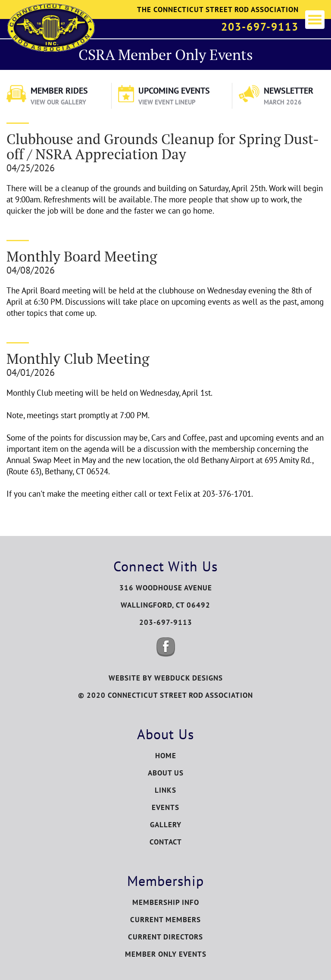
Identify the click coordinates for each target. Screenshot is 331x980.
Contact (166, 842)
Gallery (166, 825)
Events (165, 807)
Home (166, 756)
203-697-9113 (260, 27)
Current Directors (165, 937)
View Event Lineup (167, 102)
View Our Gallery (58, 102)
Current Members (165, 920)
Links (165, 790)
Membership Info (166, 902)
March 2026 (283, 102)
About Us (166, 773)
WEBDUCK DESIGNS (189, 678)
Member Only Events (166, 954)
